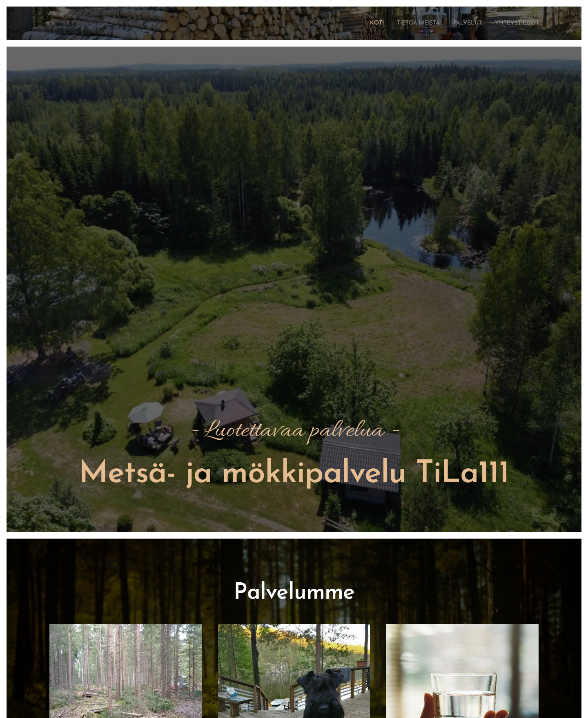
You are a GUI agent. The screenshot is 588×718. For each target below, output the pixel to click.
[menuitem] (356, 23)
